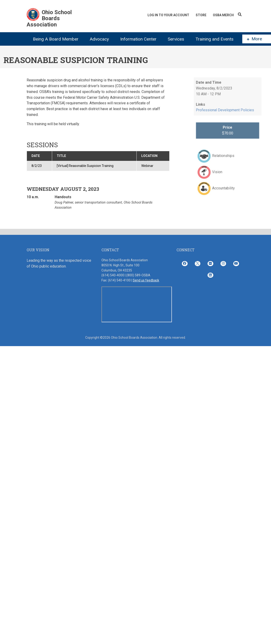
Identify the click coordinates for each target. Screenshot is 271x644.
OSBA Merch (223, 15)
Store (201, 15)
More (254, 39)
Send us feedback (146, 280)
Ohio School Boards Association (49, 18)
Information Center (138, 39)
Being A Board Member (56, 39)
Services (176, 39)
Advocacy (99, 39)
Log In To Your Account (168, 15)
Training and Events (214, 39)
